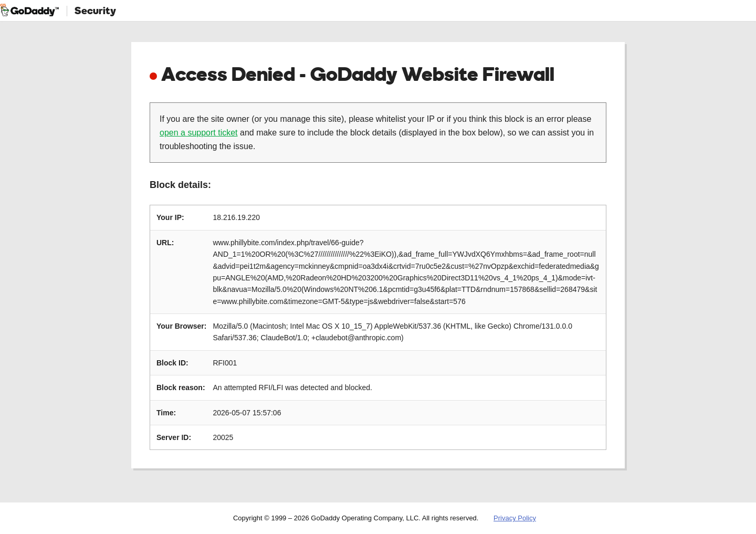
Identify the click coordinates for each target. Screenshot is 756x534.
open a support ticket (199, 133)
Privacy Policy (515, 518)
